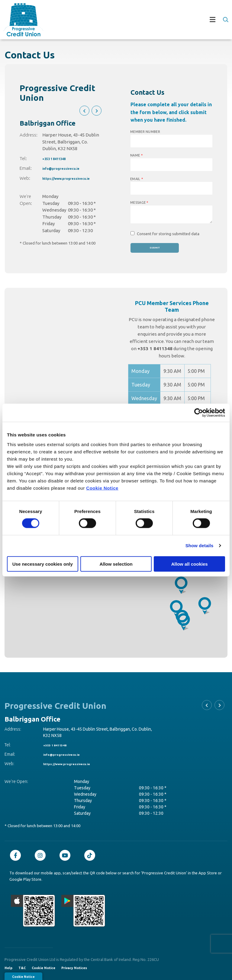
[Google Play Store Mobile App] (83, 911)
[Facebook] (17, 855)
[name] (171, 165)
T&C (22, 968)
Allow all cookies (190, 564)
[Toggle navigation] (136, 20)
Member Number (145, 132)
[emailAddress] (171, 188)
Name (136, 155)
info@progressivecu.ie (67, 168)
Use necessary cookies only (43, 564)
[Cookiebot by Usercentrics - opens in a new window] (199, 413)
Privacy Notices (74, 968)
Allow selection (116, 564)
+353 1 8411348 (60, 158)
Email (137, 179)
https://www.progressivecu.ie (75, 178)
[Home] (20, 20)
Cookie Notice (102, 488)
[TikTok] (91, 855)
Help (8, 968)
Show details (200, 546)
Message (139, 202)
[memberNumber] (171, 141)
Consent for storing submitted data (168, 234)
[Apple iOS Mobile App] (33, 911)
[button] (225, 20)
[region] (116, 582)
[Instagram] (42, 855)
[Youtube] (66, 855)
